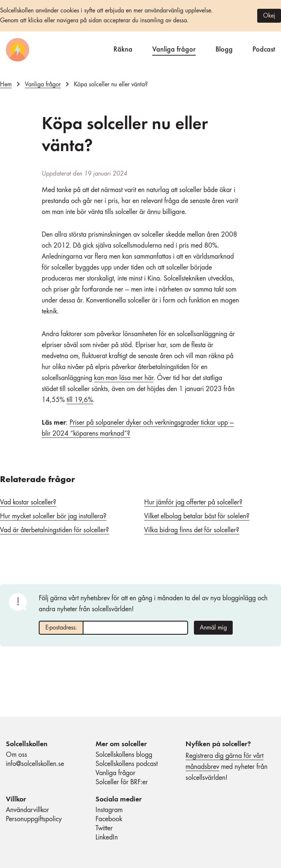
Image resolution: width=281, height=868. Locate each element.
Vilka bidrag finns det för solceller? (192, 530)
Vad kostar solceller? (28, 503)
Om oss (16, 755)
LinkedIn (107, 838)
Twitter (104, 828)
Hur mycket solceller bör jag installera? (53, 516)
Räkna (123, 48)
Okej (269, 16)
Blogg (224, 48)
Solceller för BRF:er (122, 782)
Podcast (264, 48)
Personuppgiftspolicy (34, 819)
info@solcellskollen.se (35, 764)
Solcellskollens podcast (127, 764)
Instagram (109, 810)
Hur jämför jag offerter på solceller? (193, 503)
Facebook (109, 819)
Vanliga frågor (174, 48)
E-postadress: (61, 628)
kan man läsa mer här (124, 378)
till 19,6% (80, 400)
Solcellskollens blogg (124, 755)
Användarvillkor (27, 810)
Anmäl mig (213, 628)
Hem (6, 84)
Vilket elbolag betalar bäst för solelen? (197, 516)
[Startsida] (18, 50)
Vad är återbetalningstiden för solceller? (55, 530)
